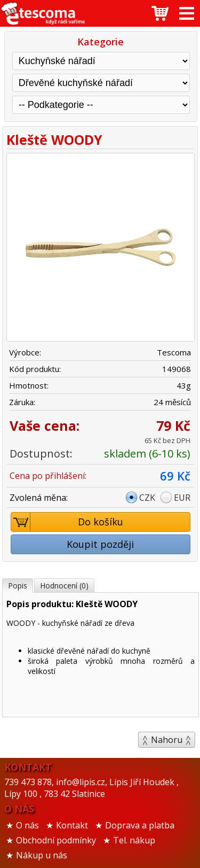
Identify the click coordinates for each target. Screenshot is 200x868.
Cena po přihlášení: (48, 476)
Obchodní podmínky (56, 840)
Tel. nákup (134, 840)
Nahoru (167, 740)
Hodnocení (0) (64, 586)
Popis (18, 586)
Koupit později (100, 544)
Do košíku (67, 522)
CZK (147, 498)
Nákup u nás (42, 855)
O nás (27, 825)
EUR (182, 498)
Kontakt (72, 825)
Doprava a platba (140, 825)
